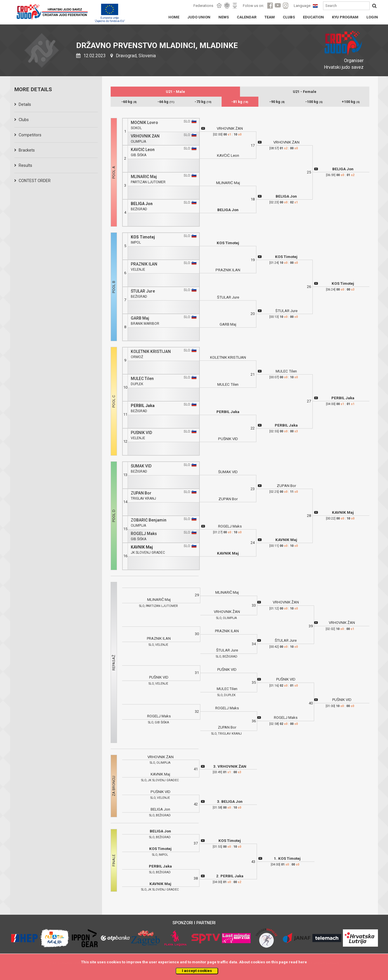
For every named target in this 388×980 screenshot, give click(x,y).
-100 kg (314, 102)
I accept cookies (197, 971)
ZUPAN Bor (141, 493)
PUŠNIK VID (141, 433)
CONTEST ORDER (35, 181)
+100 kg (351, 102)
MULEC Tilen (142, 379)
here (303, 962)
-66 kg (166, 102)
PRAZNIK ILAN (144, 264)
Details (25, 104)
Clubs (24, 120)
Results (25, 165)
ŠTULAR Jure (143, 291)
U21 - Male (175, 92)
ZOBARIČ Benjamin (149, 520)
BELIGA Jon (142, 204)
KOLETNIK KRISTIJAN (151, 352)
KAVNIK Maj (142, 547)
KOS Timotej (143, 237)
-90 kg (277, 102)
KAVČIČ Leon (143, 150)
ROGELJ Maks (144, 534)
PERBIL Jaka (143, 406)
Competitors (30, 135)
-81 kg (240, 102)
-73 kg (203, 102)
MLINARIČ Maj (144, 177)
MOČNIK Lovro (144, 123)
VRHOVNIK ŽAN (145, 136)
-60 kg (129, 102)
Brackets (27, 150)
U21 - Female (305, 92)
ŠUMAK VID (141, 466)
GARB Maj (140, 318)
